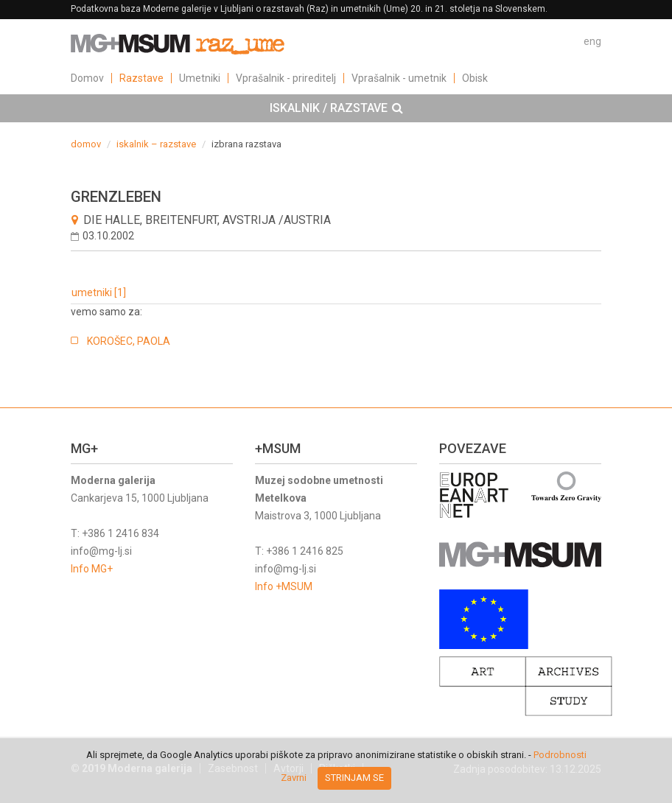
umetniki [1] (99, 292)
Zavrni (294, 778)
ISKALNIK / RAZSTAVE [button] (336, 108)
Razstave (141, 78)
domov (86, 144)
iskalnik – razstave (156, 144)
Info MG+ (92, 569)
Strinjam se (354, 778)
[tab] (336, 108)
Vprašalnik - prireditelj (286, 78)
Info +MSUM (284, 586)
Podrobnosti (560, 755)
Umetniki (200, 78)
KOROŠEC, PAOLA (129, 341)
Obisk (475, 78)
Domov (87, 78)
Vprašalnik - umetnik (399, 78)
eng (592, 41)
